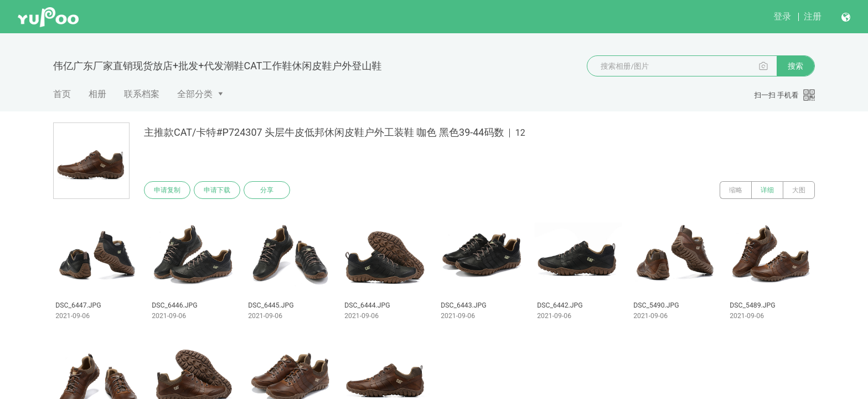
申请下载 (217, 190)
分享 (267, 190)
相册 (97, 94)
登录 (782, 16)
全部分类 (195, 94)
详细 (767, 190)
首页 (62, 94)
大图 (799, 190)
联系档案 (142, 94)
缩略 (736, 190)
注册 (813, 16)
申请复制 (167, 190)
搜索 (795, 66)
